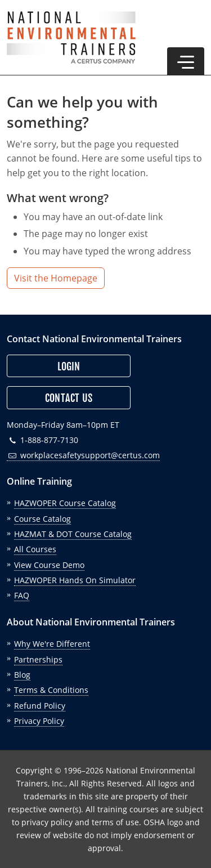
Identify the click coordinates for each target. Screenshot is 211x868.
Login (69, 366)
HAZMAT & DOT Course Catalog (73, 534)
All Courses (35, 549)
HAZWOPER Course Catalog (65, 503)
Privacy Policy (39, 721)
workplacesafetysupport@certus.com (83, 455)
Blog (22, 675)
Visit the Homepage (56, 278)
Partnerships (38, 659)
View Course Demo (49, 565)
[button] (186, 61)
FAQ (22, 595)
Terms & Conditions (51, 690)
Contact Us (69, 398)
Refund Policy (40, 706)
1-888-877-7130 (42, 440)
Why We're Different (52, 644)
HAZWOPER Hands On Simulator (75, 580)
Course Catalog (42, 519)
